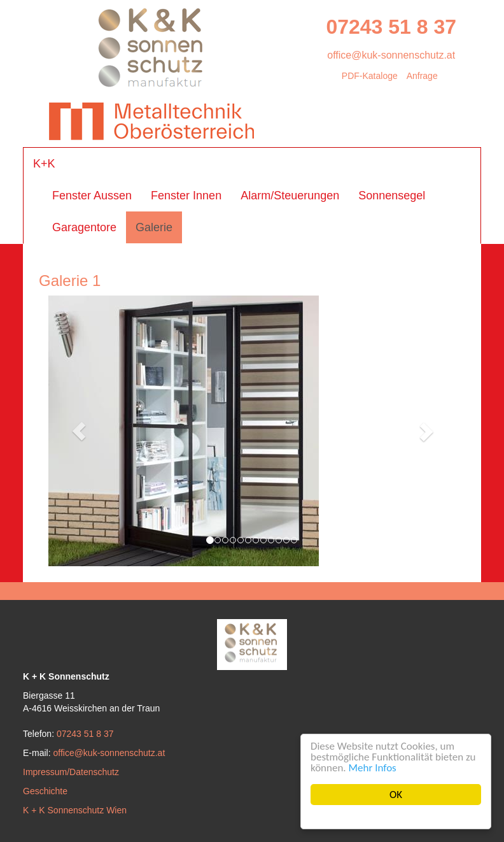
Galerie (154, 227)
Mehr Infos (373, 768)
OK (396, 795)
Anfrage (422, 76)
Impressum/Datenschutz (71, 772)
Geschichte (45, 791)
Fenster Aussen (92, 196)
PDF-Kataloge (370, 76)
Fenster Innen (186, 196)
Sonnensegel (392, 196)
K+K (44, 164)
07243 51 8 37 (391, 27)
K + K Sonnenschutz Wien (75, 810)
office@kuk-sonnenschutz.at (391, 55)
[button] (79, 431)
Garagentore (84, 227)
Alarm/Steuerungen (290, 196)
